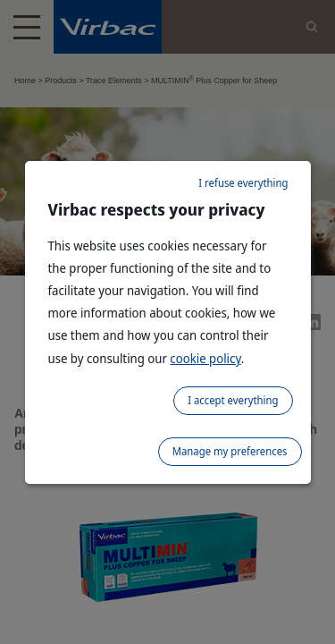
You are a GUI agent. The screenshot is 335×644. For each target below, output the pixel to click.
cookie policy (205, 358)
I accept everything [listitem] (233, 400)
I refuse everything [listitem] (243, 183)
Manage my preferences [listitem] (230, 451)
